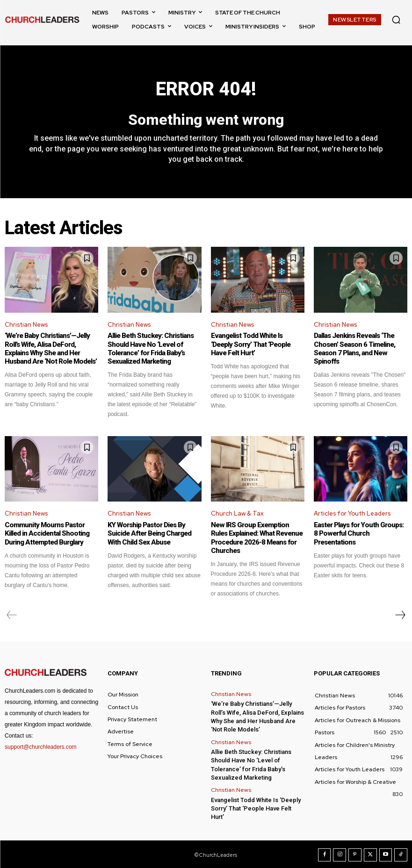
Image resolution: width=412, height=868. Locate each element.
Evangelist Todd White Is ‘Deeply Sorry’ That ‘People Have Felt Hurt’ (257, 344)
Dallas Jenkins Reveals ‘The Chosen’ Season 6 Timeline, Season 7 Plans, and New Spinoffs (354, 349)
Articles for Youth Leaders (352, 513)
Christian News (26, 325)
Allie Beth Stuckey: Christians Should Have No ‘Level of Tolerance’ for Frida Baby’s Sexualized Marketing (151, 349)
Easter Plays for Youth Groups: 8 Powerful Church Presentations (361, 529)
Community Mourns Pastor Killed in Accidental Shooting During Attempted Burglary (47, 533)
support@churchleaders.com (41, 746)
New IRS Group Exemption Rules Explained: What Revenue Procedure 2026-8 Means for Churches (256, 538)
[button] (396, 20)
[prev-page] (12, 615)
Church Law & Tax (237, 513)
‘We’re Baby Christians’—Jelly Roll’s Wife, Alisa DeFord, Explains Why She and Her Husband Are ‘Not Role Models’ (50, 349)
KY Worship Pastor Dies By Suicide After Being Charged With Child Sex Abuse (149, 533)
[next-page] (400, 615)
